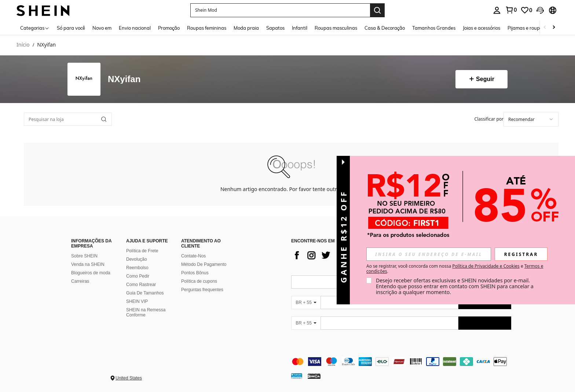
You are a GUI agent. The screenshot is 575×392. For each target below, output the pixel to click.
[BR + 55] (306, 303)
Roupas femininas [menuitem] (207, 28)
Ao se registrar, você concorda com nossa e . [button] (455, 269)
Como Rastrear (141, 285)
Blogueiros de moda (91, 273)
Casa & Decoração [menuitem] (385, 28)
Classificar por (489, 119)
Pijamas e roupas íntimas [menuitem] (535, 28)
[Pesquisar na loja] (68, 119)
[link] (511, 10)
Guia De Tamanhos (145, 293)
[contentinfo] (401, 362)
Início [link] (23, 45)
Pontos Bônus (195, 273)
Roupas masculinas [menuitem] (336, 28)
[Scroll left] (545, 28)
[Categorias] (35, 28)
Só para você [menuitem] (71, 28)
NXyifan (124, 79)
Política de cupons (199, 281)
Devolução (137, 259)
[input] (429, 254)
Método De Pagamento (204, 264)
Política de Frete (142, 251)
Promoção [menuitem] (169, 28)
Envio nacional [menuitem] (135, 28)
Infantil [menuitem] (300, 28)
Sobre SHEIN (84, 256)
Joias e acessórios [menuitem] (481, 28)
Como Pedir (138, 276)
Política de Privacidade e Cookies (486, 266)
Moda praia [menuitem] (246, 28)
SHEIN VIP (137, 301)
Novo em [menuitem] (102, 28)
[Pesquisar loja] (104, 119)
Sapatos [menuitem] (275, 28)
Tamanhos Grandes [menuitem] (434, 28)
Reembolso (137, 268)
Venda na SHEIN (88, 264)
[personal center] (497, 10)
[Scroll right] (554, 28)
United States (129, 378)
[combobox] (531, 119)
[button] (280, 10)
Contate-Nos (193, 256)
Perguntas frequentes (202, 290)
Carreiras (80, 281)
